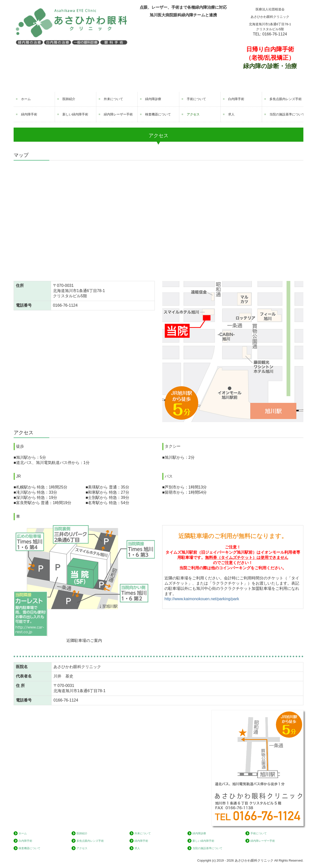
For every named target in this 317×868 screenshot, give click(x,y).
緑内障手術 (29, 114)
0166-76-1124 (275, 34)
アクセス (193, 114)
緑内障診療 (153, 99)
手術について (196, 99)
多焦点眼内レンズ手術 (286, 99)
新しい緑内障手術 (75, 114)
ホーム (26, 99)
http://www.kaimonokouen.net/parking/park (202, 599)
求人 (231, 114)
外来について (113, 99)
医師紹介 (69, 99)
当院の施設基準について (286, 114)
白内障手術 (236, 99)
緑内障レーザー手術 (118, 114)
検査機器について (158, 114)
